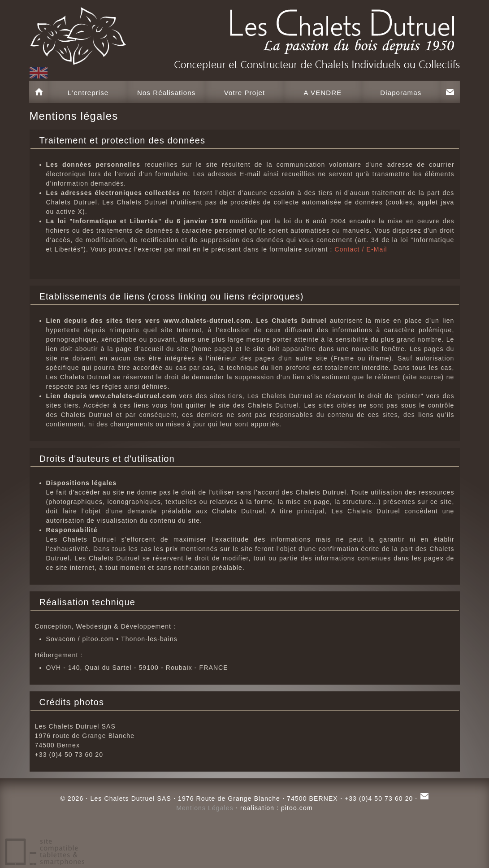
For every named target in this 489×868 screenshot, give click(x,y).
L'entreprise (88, 93)
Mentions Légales (205, 808)
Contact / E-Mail (361, 249)
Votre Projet (245, 93)
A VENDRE (323, 93)
